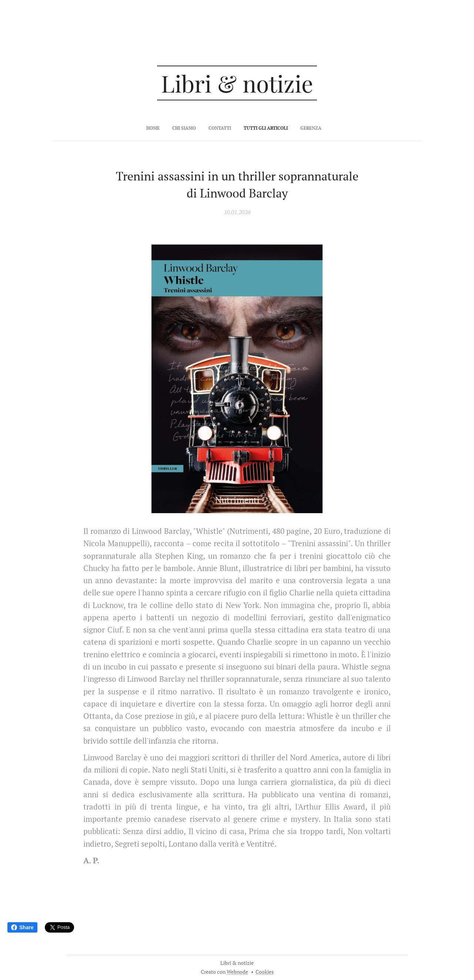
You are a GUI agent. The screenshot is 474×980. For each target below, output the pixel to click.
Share (22, 927)
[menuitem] (212, 128)
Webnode (237, 972)
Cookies (265, 972)
